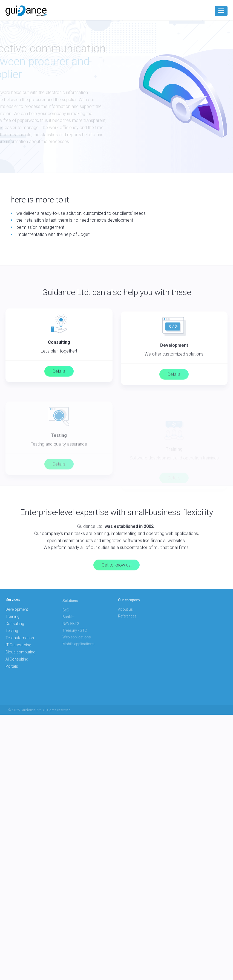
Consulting (15, 624)
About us (130, 609)
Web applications (80, 633)
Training (13, 617)
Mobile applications (81, 638)
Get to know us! (116, 583)
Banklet (74, 618)
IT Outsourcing (19, 645)
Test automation (20, 638)
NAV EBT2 (76, 623)
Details (59, 379)
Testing (12, 631)
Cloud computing (21, 652)
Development (17, 610)
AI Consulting (17, 658)
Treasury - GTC (78, 628)
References (132, 614)
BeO (72, 614)
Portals (12, 665)
